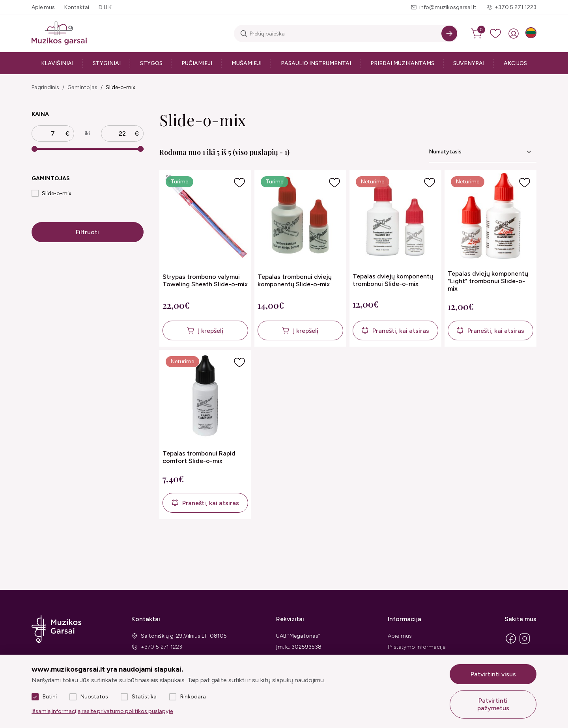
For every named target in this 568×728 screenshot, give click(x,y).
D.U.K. (106, 7)
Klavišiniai (57, 63)
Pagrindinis (45, 87)
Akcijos (515, 63)
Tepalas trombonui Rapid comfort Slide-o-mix (199, 457)
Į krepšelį (211, 331)
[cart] (477, 34)
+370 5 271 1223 (516, 7)
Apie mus (43, 7)
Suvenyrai (469, 63)
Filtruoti (87, 232)
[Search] (449, 34)
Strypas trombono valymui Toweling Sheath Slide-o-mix (205, 280)
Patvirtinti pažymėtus (493, 704)
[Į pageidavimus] (239, 183)
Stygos (151, 63)
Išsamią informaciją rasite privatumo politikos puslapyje (102, 711)
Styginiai (107, 63)
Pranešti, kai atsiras (401, 331)
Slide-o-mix (121, 87)
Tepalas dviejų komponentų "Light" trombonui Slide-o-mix (488, 281)
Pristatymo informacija (417, 647)
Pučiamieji (197, 63)
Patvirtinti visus (493, 674)
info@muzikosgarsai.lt (448, 7)
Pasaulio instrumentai (316, 63)
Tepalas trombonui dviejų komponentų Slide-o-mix (295, 280)
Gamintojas (82, 87)
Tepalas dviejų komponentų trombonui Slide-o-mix (393, 280)
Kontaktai (77, 7)
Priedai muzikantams (402, 63)
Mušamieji (247, 63)
